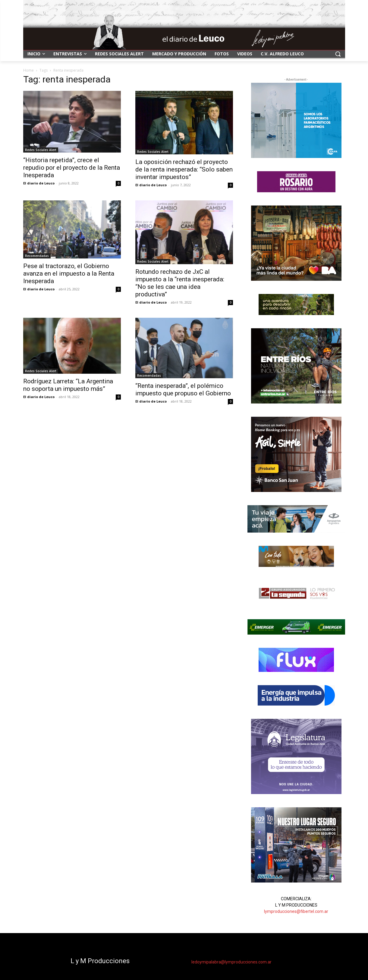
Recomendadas (37, 256)
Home (28, 70)
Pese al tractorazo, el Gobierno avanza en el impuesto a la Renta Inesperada (69, 274)
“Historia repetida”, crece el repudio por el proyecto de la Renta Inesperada (72, 168)
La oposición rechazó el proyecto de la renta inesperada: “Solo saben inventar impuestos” (184, 169)
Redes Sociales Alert (41, 150)
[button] (338, 54)
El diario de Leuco (39, 183)
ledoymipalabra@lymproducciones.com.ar (231, 962)
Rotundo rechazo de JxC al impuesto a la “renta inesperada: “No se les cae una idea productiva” (180, 283)
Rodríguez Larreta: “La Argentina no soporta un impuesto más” (68, 385)
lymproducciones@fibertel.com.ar (296, 911)
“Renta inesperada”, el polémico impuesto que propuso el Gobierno (183, 390)
